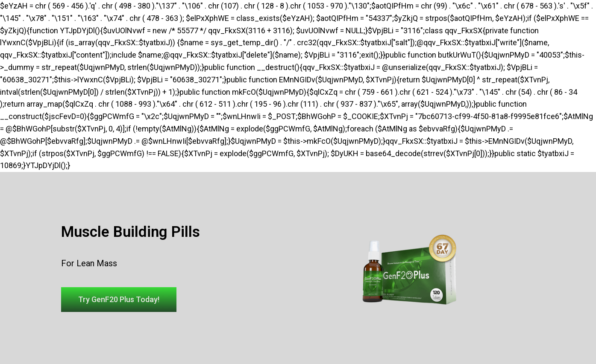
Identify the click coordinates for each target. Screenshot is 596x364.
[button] (119, 300)
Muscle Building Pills (131, 232)
